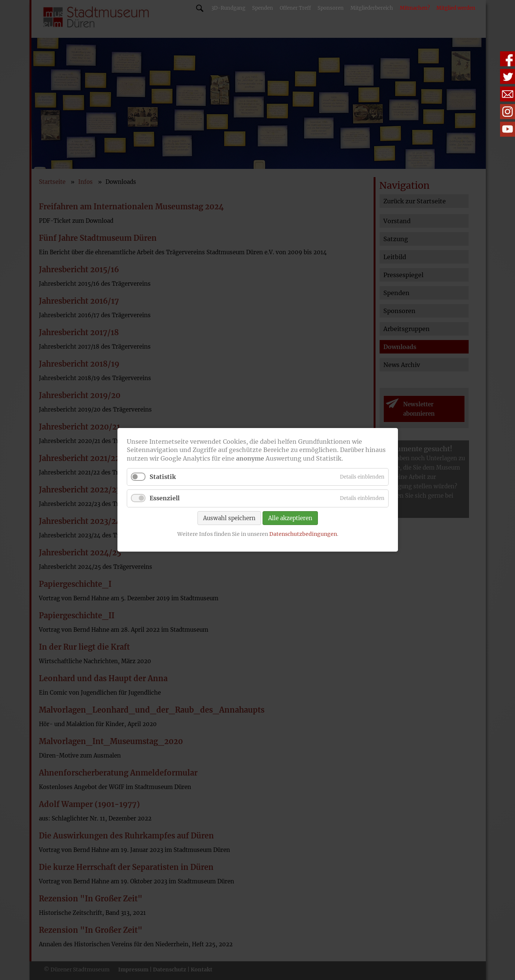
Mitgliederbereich (372, 8)
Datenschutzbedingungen (303, 534)
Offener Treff (295, 8)
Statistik (163, 477)
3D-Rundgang (228, 8)
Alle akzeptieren (290, 518)
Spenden (263, 8)
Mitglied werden (456, 8)
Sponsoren (331, 8)
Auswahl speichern (229, 518)
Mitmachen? (415, 8)
